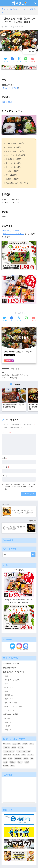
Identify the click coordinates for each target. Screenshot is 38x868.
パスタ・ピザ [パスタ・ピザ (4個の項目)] (7, 755)
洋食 (7, 676)
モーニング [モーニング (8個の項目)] (16, 755)
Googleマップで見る (11, 88)
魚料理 (14, 378)
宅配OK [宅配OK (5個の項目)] (26, 758)
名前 (5, 458)
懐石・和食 (15, 369)
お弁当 (6, 375)
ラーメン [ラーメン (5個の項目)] (31, 755)
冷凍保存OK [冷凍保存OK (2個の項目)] (18, 758)
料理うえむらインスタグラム (14, 234)
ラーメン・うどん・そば (14, 707)
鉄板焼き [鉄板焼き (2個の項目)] (6, 766)
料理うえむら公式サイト (12, 231)
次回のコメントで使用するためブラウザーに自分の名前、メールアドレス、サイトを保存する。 (20, 487)
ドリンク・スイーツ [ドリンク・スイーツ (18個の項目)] (9, 751)
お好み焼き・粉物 (11, 703)
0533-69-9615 (7, 102)
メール (6, 467)
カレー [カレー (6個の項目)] (14, 748)
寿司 (18, 375)
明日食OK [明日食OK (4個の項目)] (12, 762)
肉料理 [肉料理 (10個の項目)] (27, 762)
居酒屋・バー (10, 695)
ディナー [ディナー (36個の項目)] (21, 748)
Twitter (12, 650)
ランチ (24, 375)
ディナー (6, 378)
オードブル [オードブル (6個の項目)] (6, 748)
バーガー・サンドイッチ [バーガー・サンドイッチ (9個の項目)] (24, 751)
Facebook (26, 650)
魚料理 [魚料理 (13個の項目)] (13, 766)
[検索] (33, 555)
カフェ (7, 684)
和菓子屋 (8, 730)
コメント (7, 433)
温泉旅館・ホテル (10, 668)
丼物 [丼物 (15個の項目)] (5, 758)
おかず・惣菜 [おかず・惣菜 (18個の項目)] (16, 744)
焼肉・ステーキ (10, 699)
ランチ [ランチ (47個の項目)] (24, 755)
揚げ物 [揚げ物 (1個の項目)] (5, 762)
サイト (5, 476)
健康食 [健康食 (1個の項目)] (10, 758)
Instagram (19, 650)
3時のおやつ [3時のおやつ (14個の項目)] (7, 744)
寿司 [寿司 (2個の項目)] (32, 758)
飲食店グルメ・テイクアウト (14, 672)
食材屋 (7, 718)
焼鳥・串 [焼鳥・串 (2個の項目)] (20, 762)
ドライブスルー (10, 710)
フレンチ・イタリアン (13, 680)
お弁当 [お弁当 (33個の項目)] (32, 744)
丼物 (12, 375)
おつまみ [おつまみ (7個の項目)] (25, 744)
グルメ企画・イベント (11, 663)
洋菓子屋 (8, 722)
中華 (7, 691)
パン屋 (7, 726)
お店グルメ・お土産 (11, 714)
